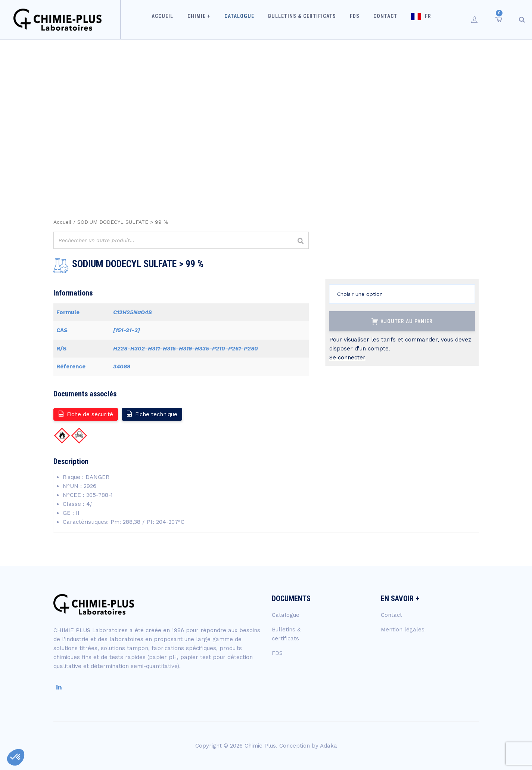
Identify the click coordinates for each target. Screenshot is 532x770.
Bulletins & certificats (304, 19)
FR (421, 19)
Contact (381, 19)
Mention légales (403, 630)
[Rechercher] (301, 241)
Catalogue (244, 19)
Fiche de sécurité (85, 414)
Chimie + (207, 19)
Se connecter (347, 358)
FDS (354, 19)
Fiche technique (152, 414)
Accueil (174, 19)
